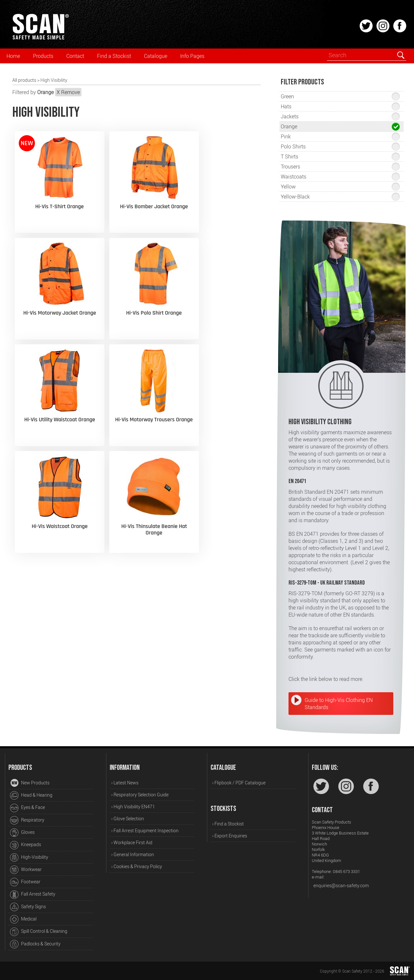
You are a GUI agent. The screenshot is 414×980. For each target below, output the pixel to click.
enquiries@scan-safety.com (341, 885)
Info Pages (192, 56)
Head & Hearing (31, 795)
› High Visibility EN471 (133, 807)
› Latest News (125, 783)
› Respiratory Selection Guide (140, 795)
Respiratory (27, 820)
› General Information (133, 854)
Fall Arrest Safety (33, 895)
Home (13, 56)
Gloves (22, 833)
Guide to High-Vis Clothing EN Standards (339, 704)
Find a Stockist (114, 56)
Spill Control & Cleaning (39, 932)
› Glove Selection (128, 818)
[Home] (40, 38)
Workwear (26, 870)
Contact (75, 56)
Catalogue (156, 56)
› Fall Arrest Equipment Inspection (145, 830)
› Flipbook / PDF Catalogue (239, 783)
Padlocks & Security (35, 944)
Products (43, 56)
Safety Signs (28, 907)
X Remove (68, 92)
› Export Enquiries (230, 836)
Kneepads (26, 845)
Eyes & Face (27, 808)
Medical (23, 919)
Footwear (25, 882)
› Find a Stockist (228, 824)
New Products (30, 783)
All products (24, 80)
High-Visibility (29, 857)
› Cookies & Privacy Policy (137, 866)
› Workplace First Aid (132, 842)
